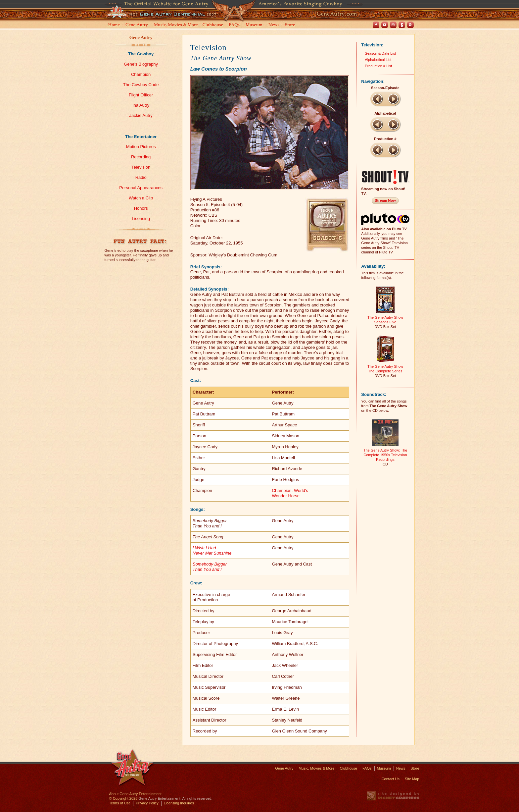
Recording (141, 157)
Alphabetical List (378, 60)
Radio (141, 177)
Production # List (378, 66)
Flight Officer (141, 95)
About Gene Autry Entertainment (135, 794)
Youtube (385, 25)
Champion (141, 74)
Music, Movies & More (316, 768)
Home (114, 25)
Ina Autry (141, 105)
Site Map (412, 779)
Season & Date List (380, 53)
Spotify (410, 25)
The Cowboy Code (141, 85)
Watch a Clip (141, 198)
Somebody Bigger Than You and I (210, 567)
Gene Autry (137, 25)
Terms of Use (120, 803)
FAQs (235, 25)
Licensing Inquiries (179, 803)
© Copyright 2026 (123, 798)
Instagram (393, 25)
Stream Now (385, 200)
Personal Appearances (141, 188)
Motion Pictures (141, 147)
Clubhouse (213, 25)
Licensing (141, 218)
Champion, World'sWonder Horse (290, 493)
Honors (141, 208)
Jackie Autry (141, 115)
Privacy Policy (147, 803)
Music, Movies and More (176, 25)
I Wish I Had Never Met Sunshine (212, 550)
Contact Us (391, 779)
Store (291, 25)
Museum (254, 25)
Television (141, 167)
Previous (377, 99)
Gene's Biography (141, 64)
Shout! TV (402, 25)
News (274, 25)
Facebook (376, 25)
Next (393, 99)
